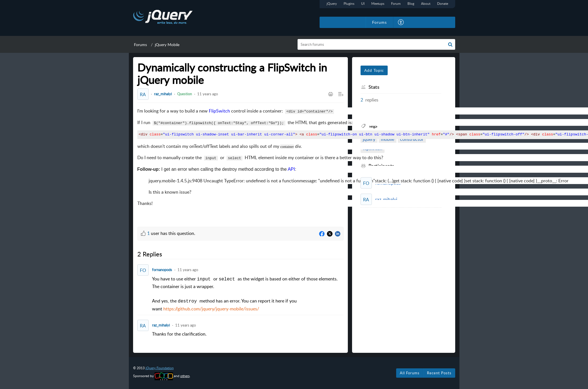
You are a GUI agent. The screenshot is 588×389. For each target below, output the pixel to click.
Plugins (349, 4)
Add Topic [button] (374, 70)
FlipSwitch (219, 111)
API (291, 169)
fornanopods (162, 270)
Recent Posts (439, 373)
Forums (140, 45)
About (426, 4)
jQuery (332, 4)
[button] (401, 22)
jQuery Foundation (160, 368)
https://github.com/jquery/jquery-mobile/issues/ (211, 309)
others (185, 376)
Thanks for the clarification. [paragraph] (179, 334)
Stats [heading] (374, 87)
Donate (443, 4)
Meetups (378, 4)
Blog (411, 4)
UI (363, 4)
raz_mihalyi (163, 94)
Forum (396, 4)
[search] (376, 44)
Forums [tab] (379, 22)
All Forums (410, 373)
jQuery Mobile (167, 45)
